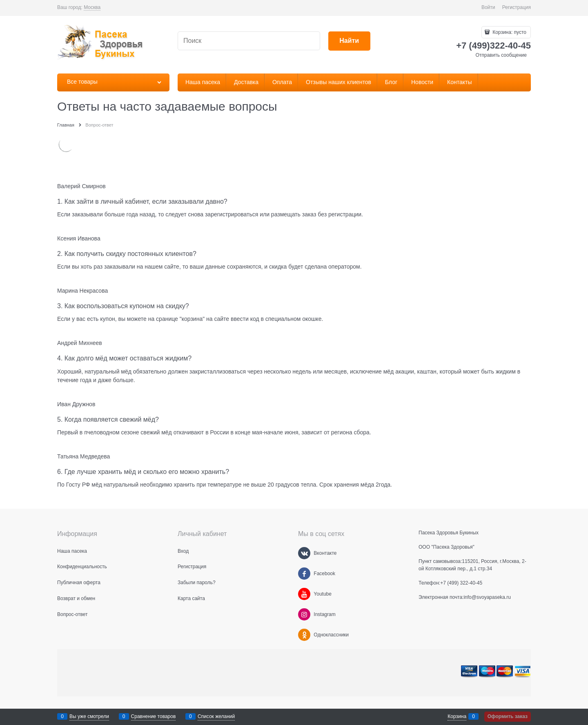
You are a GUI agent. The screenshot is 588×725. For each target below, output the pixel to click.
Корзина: (509, 32)
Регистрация (517, 7)
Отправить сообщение (501, 55)
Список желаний (216, 716)
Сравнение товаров (154, 716)
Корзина (457, 716)
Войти (488, 7)
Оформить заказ (508, 716)
